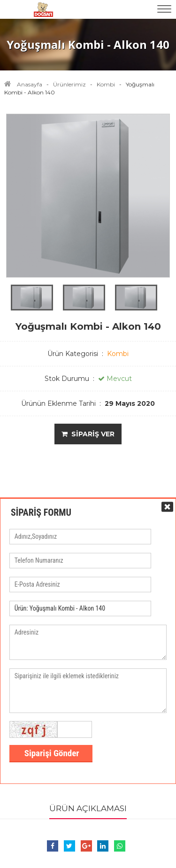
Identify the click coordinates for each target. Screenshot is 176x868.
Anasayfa (30, 84)
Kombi (106, 84)
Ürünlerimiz (69, 84)
